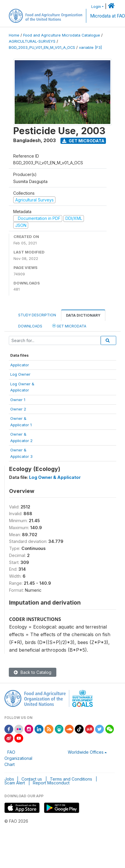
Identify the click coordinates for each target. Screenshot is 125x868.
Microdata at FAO (108, 16)
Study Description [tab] (37, 315)
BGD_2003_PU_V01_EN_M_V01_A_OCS (42, 48)
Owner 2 (18, 409)
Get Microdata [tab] (69, 326)
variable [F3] (90, 48)
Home (14, 35)
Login (96, 7)
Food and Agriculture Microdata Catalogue (62, 35)
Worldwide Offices (86, 752)
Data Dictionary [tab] (83, 315)
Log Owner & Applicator (55, 477)
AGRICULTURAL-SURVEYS (32, 41)
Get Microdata (83, 141)
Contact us (32, 779)
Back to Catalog (33, 672)
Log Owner (20, 374)
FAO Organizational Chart (18, 758)
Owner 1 (18, 400)
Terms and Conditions (71, 779)
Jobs (9, 779)
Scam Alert (15, 783)
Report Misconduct (51, 783)
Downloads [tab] (30, 326)
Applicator (20, 365)
